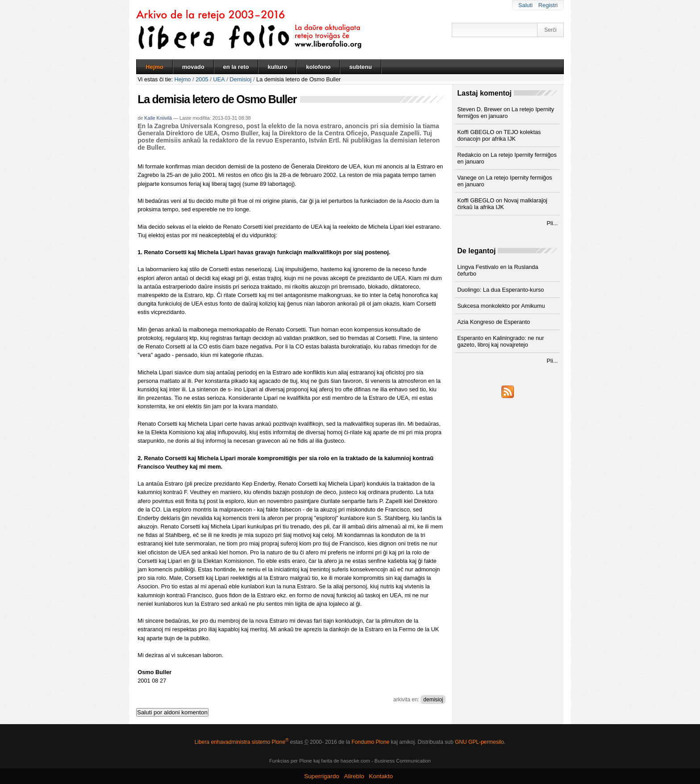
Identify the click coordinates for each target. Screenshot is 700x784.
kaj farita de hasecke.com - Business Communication (372, 761)
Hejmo (154, 67)
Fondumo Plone (370, 742)
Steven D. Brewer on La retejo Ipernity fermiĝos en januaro (506, 113)
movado (193, 67)
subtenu (360, 67)
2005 (202, 79)
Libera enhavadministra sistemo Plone (242, 742)
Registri (548, 5)
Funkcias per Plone (291, 761)
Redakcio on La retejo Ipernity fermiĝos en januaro (507, 158)
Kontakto (381, 776)
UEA (219, 79)
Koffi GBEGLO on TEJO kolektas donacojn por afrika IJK (499, 135)
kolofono (318, 67)
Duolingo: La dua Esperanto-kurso (500, 290)
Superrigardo (322, 776)
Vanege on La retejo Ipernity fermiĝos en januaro (504, 181)
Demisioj (240, 79)
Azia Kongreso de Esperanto (494, 322)
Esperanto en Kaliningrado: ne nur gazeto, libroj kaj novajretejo (500, 341)
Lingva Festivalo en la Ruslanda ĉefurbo (498, 270)
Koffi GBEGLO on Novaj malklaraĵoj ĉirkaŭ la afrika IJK (502, 204)
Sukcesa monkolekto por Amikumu (501, 306)
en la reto (236, 67)
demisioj (433, 700)
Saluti (525, 5)
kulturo (277, 67)
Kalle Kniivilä (158, 118)
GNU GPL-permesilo (479, 742)
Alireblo (354, 776)
